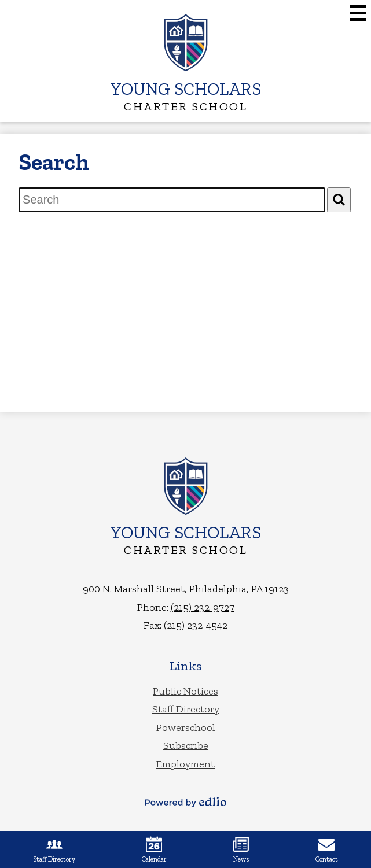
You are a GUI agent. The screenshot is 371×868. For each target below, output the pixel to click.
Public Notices (185, 691)
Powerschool (186, 727)
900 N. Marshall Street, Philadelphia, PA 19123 (186, 589)
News (241, 850)
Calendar (154, 850)
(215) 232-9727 (203, 607)
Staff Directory (186, 709)
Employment (185, 764)
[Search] (339, 200)
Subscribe (186, 745)
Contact (327, 850)
